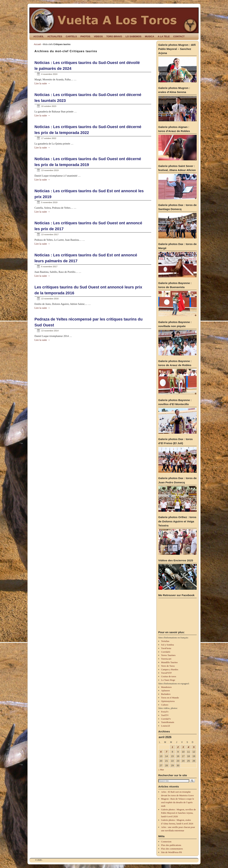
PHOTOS (85, 36)
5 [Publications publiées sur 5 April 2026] (194, 747)
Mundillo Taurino (169, 662)
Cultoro (165, 705)
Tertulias (165, 641)
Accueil (37, 44)
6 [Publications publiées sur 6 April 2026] (161, 752)
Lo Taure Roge (168, 680)
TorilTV (165, 715)
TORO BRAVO (114, 36)
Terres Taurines (168, 655)
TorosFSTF (166, 673)
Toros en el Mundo (170, 698)
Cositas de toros (169, 676)
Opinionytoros (168, 701)
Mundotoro (166, 687)
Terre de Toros (168, 666)
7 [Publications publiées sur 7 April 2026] (166, 752)
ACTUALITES (55, 36)
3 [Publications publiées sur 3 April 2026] (183, 747)
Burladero (166, 694)
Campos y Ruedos (170, 669)
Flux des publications (171, 845)
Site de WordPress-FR (171, 852)
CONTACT (179, 36)
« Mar (161, 770)
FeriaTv (165, 712)
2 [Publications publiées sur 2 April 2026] (178, 747)
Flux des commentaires (172, 849)
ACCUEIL (39, 36)
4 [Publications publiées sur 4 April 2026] (188, 747)
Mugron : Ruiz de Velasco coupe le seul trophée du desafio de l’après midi (178, 802)
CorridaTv (166, 719)
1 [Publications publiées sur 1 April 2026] (172, 747)
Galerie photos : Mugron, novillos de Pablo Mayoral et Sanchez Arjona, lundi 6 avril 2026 (178, 813)
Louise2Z (166, 726)
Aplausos (165, 690)
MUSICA (150, 36)
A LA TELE (164, 36)
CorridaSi (166, 652)
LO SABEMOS (134, 36)
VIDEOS (98, 36)
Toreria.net (166, 659)
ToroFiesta (166, 648)
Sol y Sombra (167, 645)
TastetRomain (168, 722)
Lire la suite (42, 83)
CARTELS (71, 36)
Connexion (166, 842)
